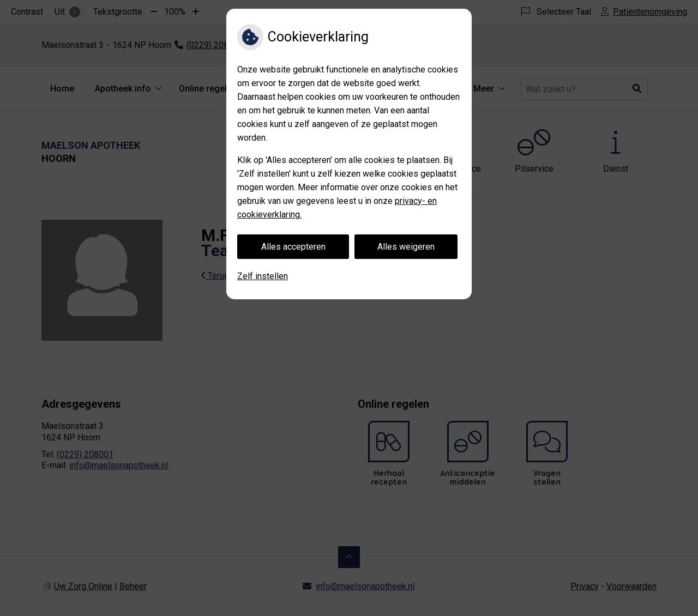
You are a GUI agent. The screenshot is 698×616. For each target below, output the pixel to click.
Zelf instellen (263, 276)
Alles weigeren (406, 247)
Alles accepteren (293, 247)
